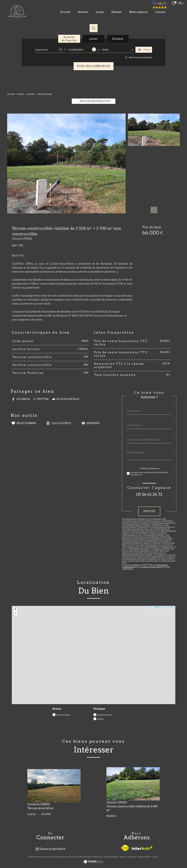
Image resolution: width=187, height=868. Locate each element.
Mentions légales (111, 857)
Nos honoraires (85, 857)
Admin (122, 857)
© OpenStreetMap (169, 607)
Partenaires (131, 857)
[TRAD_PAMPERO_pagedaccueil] (17, 17)
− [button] (15, 613)
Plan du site (98, 857)
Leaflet (149, 607)
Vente (21, 94)
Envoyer (157, 511)
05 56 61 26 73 (157, 494)
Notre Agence (138, 12)
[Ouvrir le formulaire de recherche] (144, 50)
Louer (100, 12)
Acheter (83, 12)
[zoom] (66, 213)
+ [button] (15, 609)
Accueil (65, 12)
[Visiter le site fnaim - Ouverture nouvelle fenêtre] (125, 848)
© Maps (157, 607)
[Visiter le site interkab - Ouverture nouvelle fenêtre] (142, 848)
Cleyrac (31, 94)
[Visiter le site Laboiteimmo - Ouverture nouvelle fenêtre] (93, 862)
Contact (160, 12)
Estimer (117, 12)
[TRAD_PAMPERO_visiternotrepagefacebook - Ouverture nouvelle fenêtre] (160, 5)
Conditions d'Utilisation (159, 567)
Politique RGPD (143, 857)
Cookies (155, 857)
